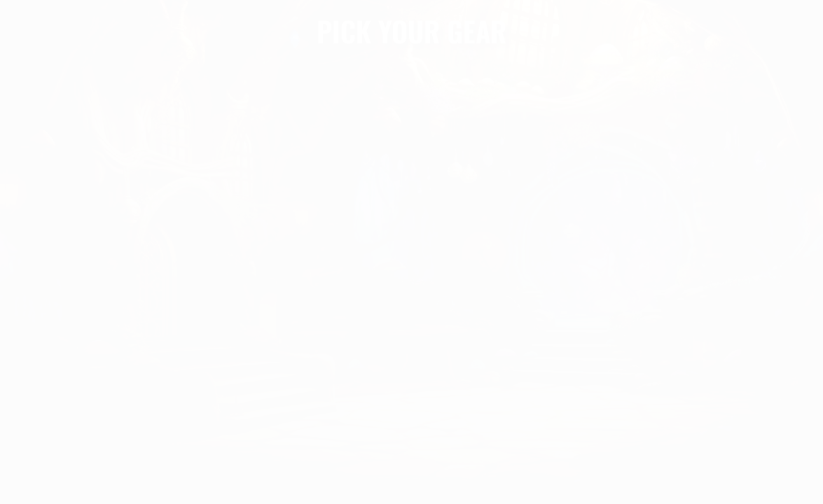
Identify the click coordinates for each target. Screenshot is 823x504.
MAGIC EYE (408, 414)
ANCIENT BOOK (587, 414)
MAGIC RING (229, 414)
